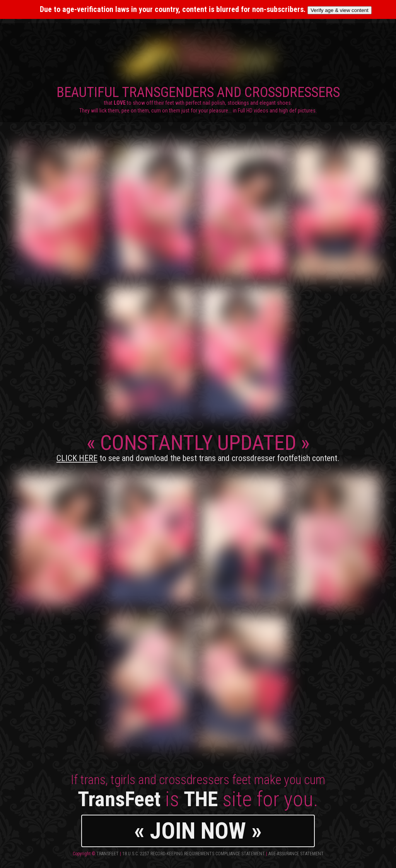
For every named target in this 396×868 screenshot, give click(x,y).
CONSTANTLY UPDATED (198, 447)
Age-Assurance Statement (296, 854)
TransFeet (108, 854)
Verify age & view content (340, 10)
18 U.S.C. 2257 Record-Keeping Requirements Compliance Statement (194, 854)
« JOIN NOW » (198, 831)
